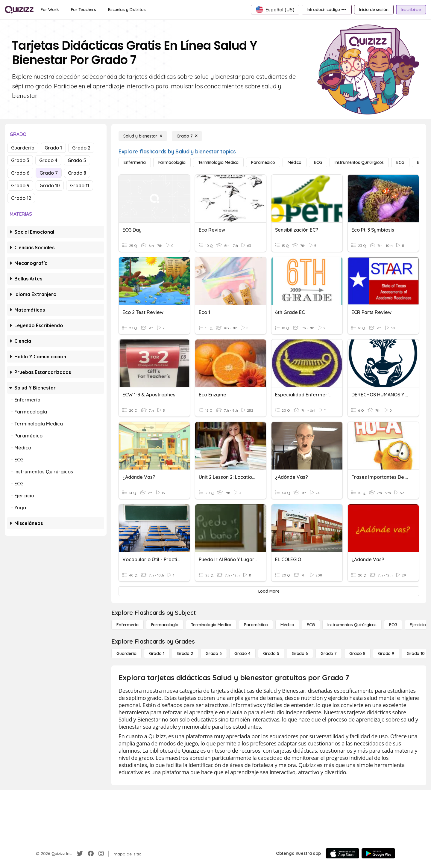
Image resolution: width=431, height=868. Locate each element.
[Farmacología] (172, 162)
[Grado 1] (157, 653)
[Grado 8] (357, 653)
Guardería (23, 148)
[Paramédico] (263, 162)
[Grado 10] (416, 653)
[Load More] (269, 591)
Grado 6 (20, 173)
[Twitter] (80, 854)
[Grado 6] (300, 653)
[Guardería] (126, 653)
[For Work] (50, 10)
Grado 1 (53, 148)
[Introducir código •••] (327, 10)
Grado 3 (20, 160)
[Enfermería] (135, 162)
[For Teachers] (84, 10)
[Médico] (295, 162)
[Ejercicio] (418, 625)
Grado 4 (48, 160)
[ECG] (318, 162)
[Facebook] (91, 854)
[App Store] (342, 853)
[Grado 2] (185, 653)
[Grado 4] (242, 653)
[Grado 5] (271, 653)
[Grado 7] (187, 136)
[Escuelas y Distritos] (127, 10)
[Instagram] (101, 854)
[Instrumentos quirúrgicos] (359, 162)
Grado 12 (21, 198)
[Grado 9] (386, 653)
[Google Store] (378, 853)
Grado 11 (80, 185)
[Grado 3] (214, 653)
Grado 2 (81, 148)
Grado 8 (77, 173)
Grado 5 (77, 160)
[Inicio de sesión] (374, 10)
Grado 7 (49, 173)
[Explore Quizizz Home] (19, 10)
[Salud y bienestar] (143, 136)
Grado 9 (20, 185)
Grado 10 (50, 185)
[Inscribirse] (411, 10)
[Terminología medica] (218, 162)
